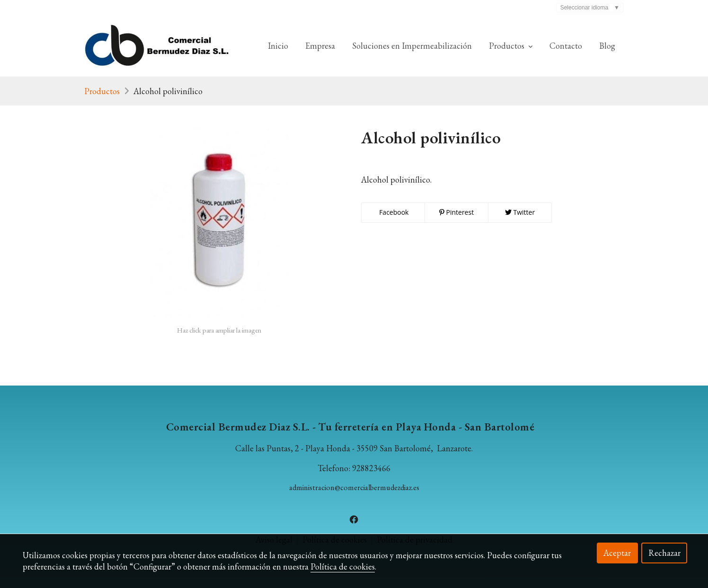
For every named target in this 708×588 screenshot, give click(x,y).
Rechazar (664, 553)
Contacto (566, 46)
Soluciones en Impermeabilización (412, 46)
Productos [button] (511, 46)
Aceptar (617, 553)
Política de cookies (343, 566)
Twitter (520, 212)
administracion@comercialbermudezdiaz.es (354, 487)
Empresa (320, 46)
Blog (607, 46)
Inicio (278, 46)
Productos (102, 91)
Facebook (393, 212)
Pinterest (456, 212)
